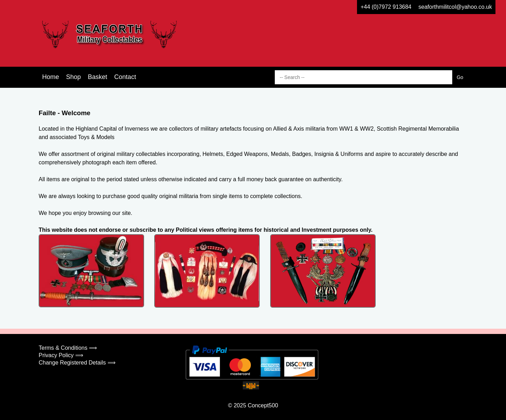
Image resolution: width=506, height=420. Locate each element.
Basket (98, 77)
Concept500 (263, 405)
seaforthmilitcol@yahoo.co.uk (455, 7)
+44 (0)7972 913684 (386, 7)
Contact (125, 77)
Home (51, 77)
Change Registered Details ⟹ (77, 363)
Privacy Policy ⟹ (61, 355)
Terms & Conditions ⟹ (68, 348)
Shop (73, 77)
